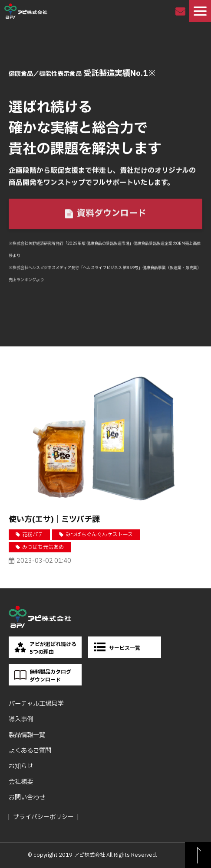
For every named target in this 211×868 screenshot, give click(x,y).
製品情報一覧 (27, 735)
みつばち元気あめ (43, 547)
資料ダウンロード (112, 214)
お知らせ (21, 766)
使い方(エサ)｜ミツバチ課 (54, 520)
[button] (200, 11)
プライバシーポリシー (43, 817)
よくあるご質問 (30, 751)
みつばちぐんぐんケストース (99, 535)
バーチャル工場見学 (36, 704)
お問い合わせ (181, 11)
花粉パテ (33, 535)
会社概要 (21, 782)
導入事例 (21, 720)
